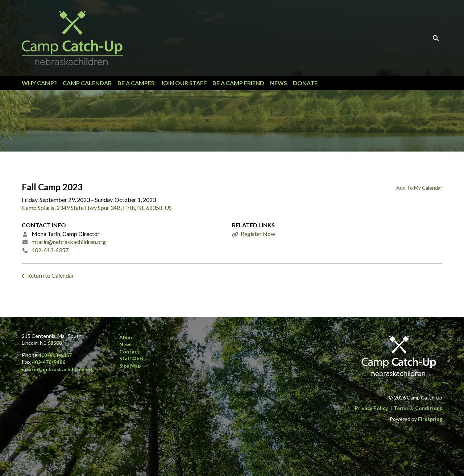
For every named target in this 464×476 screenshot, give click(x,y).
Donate (305, 83)
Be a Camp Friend (238, 83)
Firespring (430, 419)
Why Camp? (39, 83)
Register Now (258, 234)
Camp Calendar (87, 83)
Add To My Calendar (419, 188)
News (279, 83)
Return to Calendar (51, 275)
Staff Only (131, 358)
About (127, 337)
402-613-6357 (50, 250)
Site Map (130, 366)
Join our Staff (184, 83)
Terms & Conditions (418, 408)
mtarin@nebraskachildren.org (69, 242)
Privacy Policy (371, 408)
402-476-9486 (49, 362)
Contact (129, 351)
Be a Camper (136, 83)
